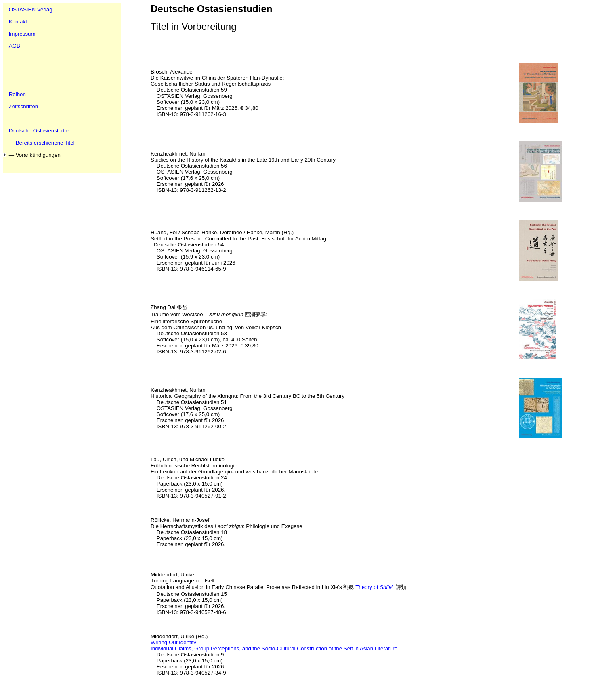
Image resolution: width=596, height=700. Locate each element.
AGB (15, 46)
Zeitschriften (24, 106)
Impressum (22, 34)
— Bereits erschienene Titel (42, 143)
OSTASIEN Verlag (31, 9)
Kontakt (18, 22)
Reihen (17, 94)
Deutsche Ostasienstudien (40, 131)
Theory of (374, 587)
